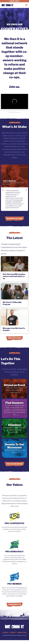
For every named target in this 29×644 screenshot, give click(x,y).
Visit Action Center (14, 464)
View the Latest (14, 338)
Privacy (13, 632)
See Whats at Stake (14, 219)
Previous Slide (3, 190)
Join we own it (14, 1)
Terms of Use (22, 632)
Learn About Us (15, 604)
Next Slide (26, 190)
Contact (6, 632)
